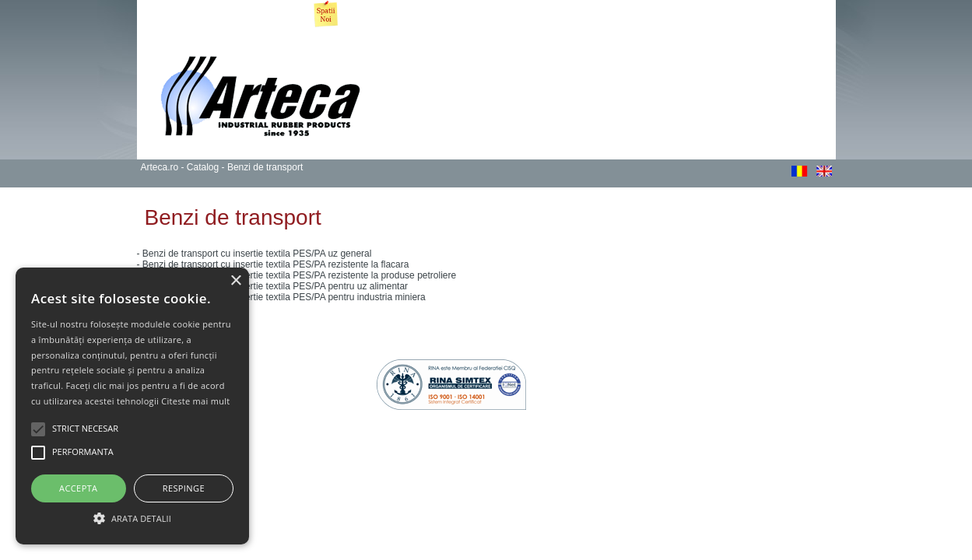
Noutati (565, 15)
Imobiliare (302, 17)
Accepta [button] (78, 488)
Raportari (663, 15)
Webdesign (689, 365)
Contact (779, 15)
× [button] (235, 281)
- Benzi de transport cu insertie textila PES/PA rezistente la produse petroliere (297, 275)
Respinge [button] (184, 488)
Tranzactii (723, 15)
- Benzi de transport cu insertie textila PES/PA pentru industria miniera (281, 297)
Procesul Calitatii (495, 15)
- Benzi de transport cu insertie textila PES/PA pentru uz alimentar (273, 286)
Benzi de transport (265, 167)
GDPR (612, 15)
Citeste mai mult (195, 401)
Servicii (425, 15)
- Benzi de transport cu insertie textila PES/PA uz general (254, 254)
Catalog (203, 167)
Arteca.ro (165, 15)
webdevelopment (752, 365)
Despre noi (226, 15)
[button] (132, 517)
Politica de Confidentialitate (263, 345)
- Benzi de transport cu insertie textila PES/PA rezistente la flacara (273, 264)
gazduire (817, 365)
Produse (373, 15)
